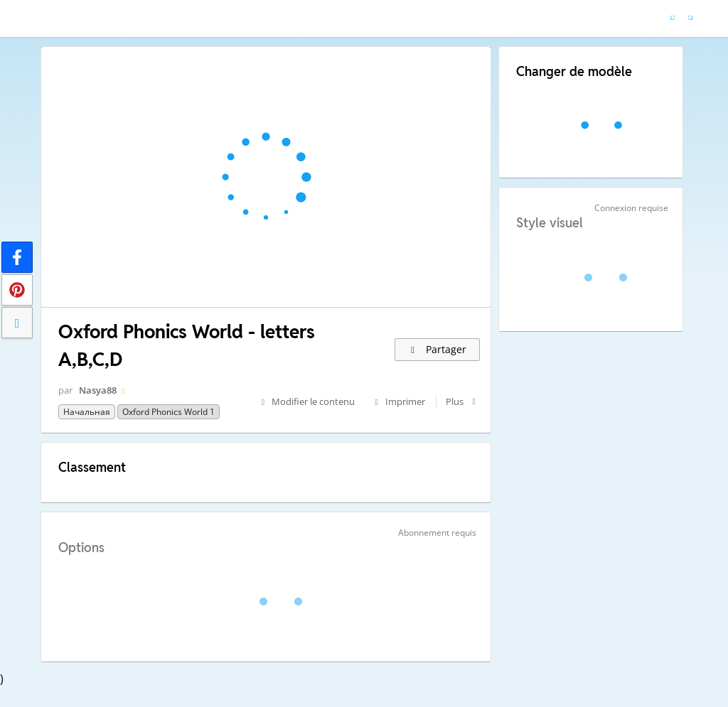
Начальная (87, 412)
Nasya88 (98, 390)
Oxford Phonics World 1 (168, 412)
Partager (438, 349)
